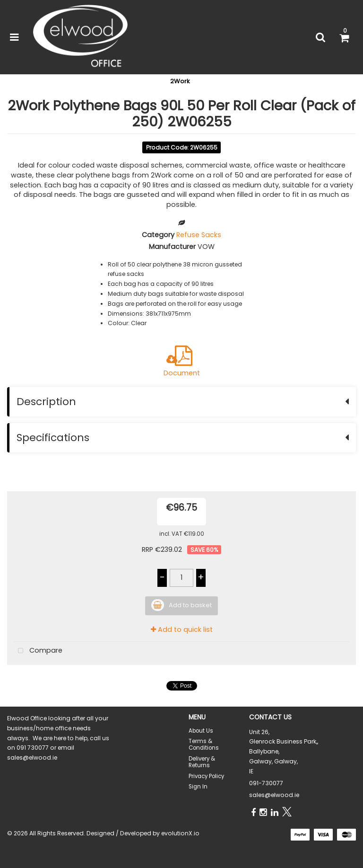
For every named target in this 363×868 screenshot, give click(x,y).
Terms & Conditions (204, 744)
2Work (180, 81)
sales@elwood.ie (274, 795)
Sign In (198, 787)
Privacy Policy (206, 776)
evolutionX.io (180, 833)
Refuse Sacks (199, 235)
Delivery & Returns (202, 762)
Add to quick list (182, 629)
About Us (201, 731)
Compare (38, 651)
